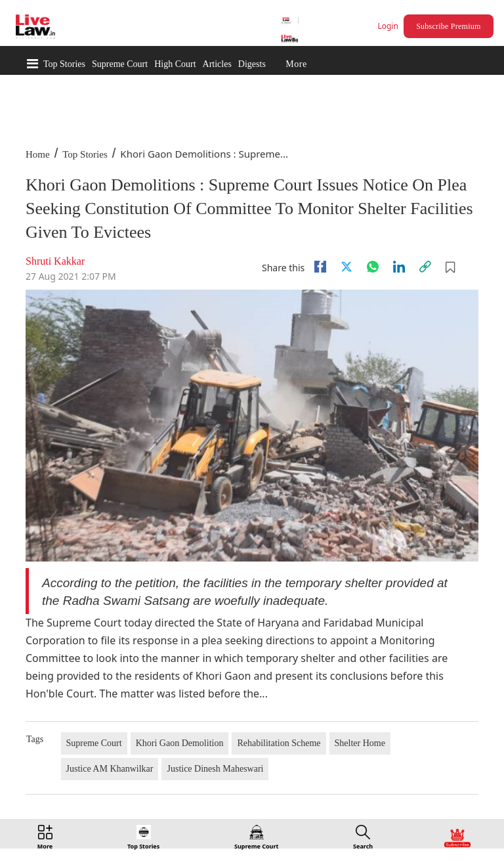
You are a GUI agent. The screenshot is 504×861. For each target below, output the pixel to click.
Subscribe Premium (448, 26)
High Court (175, 64)
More (296, 64)
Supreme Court (120, 64)
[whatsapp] (373, 267)
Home (38, 154)
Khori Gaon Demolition (180, 743)
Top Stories (64, 64)
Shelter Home (360, 743)
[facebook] (320, 267)
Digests (252, 64)
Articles (217, 64)
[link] (425, 267)
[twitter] (346, 267)
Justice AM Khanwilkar (110, 769)
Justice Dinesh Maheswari (215, 769)
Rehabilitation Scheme (279, 743)
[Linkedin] (399, 267)
